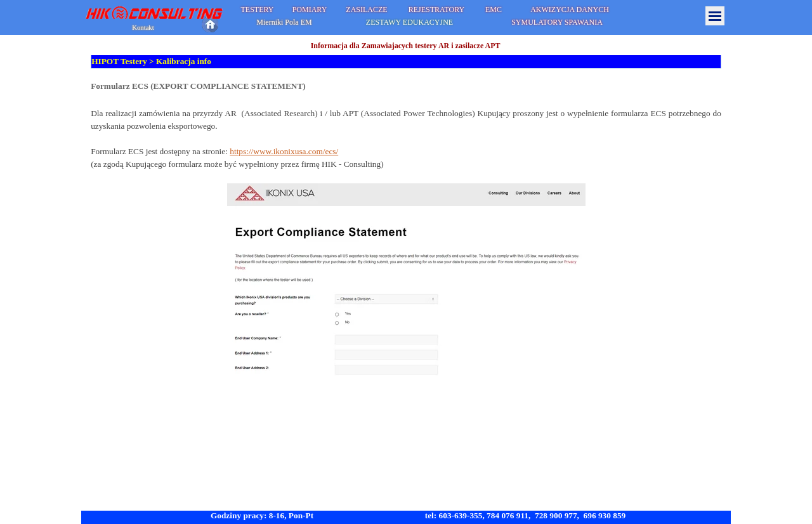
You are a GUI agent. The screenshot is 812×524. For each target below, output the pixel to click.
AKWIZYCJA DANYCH (570, 10)
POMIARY (310, 10)
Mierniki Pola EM (284, 22)
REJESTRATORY (436, 10)
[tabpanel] (406, 230)
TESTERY (257, 10)
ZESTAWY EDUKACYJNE (409, 22)
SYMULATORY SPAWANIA (557, 22)
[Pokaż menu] (715, 16)
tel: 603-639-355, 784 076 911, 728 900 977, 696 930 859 (526, 515)
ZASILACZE (366, 10)
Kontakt (143, 28)
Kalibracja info (184, 61)
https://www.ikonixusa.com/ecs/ (284, 151)
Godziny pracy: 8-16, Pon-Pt (262, 515)
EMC (494, 10)
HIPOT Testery (119, 61)
